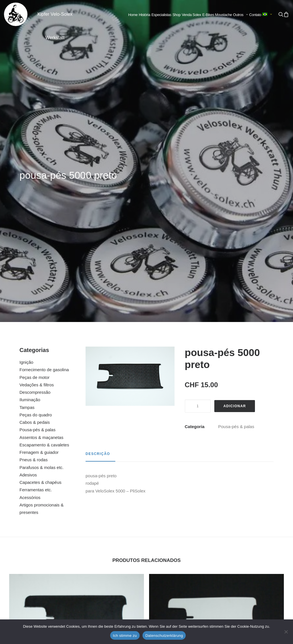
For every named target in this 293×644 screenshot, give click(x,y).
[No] (286, 632)
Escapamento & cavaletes (44, 226)
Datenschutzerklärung (164, 636)
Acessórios (30, 278)
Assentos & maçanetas (41, 218)
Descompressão (35, 173)
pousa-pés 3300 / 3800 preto (77, 452)
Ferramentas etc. (36, 271)
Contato (255, 15)
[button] (281, 14)
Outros (241, 15)
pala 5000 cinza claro (77, 564)
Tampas (27, 188)
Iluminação (30, 181)
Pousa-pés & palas (37, 211)
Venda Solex (191, 15)
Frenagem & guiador (39, 233)
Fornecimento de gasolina (44, 151)
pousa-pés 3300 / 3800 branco (216, 452)
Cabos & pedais (35, 203)
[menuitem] (133, 15)
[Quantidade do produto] (198, 187)
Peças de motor (34, 158)
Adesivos (28, 256)
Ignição (26, 143)
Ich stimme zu (125, 636)
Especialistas (161, 15)
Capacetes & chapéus (40, 263)
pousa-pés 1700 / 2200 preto (216, 564)
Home (133, 15)
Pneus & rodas (33, 241)
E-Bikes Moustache (217, 15)
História (144, 15)
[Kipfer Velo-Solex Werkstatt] (16, 14)
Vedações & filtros (37, 166)
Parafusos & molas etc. (41, 248)
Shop (177, 15)
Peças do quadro (36, 196)
